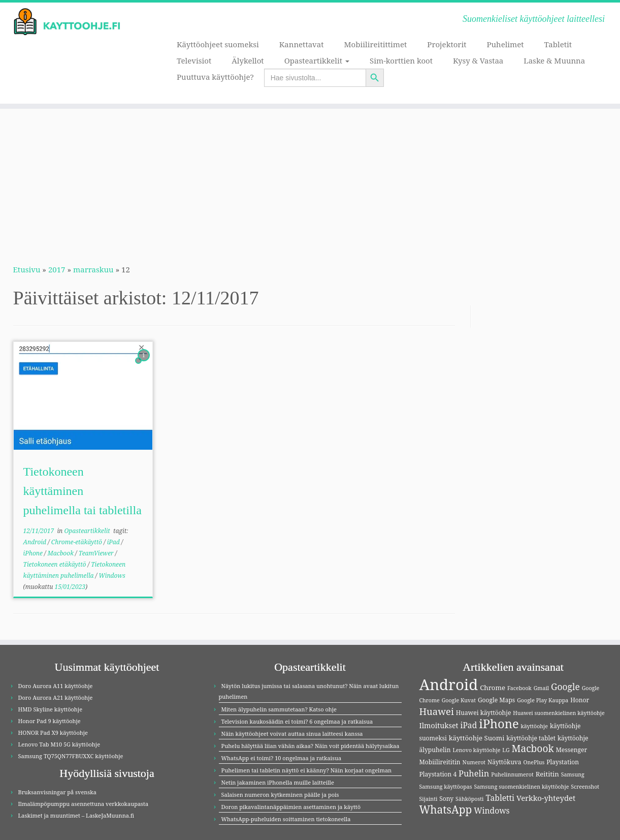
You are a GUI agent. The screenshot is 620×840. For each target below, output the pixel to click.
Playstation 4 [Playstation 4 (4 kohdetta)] (438, 774)
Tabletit (558, 44)
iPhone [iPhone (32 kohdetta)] (499, 724)
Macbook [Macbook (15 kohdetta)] (532, 749)
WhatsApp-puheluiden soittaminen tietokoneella (286, 819)
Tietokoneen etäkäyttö (56, 564)
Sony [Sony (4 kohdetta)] (446, 799)
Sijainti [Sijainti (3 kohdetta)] (429, 799)
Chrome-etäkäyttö (77, 542)
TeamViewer (97, 553)
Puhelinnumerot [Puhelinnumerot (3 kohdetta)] (512, 774)
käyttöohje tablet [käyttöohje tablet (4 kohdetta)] (531, 738)
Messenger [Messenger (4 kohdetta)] (572, 750)
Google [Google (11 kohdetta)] (565, 687)
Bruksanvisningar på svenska (57, 792)
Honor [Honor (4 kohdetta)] (580, 700)
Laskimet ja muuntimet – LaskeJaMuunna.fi (76, 815)
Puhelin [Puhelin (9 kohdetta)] (474, 773)
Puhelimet (505, 44)
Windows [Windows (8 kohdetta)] (492, 811)
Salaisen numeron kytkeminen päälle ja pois (280, 795)
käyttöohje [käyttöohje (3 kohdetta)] (535, 726)
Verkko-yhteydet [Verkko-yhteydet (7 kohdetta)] (546, 798)
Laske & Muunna (554, 60)
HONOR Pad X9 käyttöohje (53, 733)
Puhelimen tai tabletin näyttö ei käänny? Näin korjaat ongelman (307, 770)
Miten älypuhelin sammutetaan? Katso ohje (279, 709)
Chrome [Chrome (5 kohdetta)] (493, 688)
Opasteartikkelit (317, 60)
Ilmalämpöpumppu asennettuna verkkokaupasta (84, 804)
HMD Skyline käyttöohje (51, 709)
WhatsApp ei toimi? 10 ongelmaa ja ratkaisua (282, 758)
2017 (57, 269)
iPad (114, 542)
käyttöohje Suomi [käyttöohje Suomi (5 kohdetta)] (477, 738)
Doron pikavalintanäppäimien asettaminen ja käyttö (291, 807)
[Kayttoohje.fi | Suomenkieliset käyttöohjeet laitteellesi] (72, 22)
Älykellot (248, 60)
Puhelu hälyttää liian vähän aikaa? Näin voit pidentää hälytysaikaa (311, 746)
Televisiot (194, 60)
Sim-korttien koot (401, 60)
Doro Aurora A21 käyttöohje (56, 697)
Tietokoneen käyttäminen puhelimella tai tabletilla (83, 491)
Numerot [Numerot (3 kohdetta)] (474, 762)
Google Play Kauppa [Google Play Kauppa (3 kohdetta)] (543, 700)
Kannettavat (302, 44)
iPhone (34, 553)
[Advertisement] (310, 180)
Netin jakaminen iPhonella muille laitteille (278, 782)
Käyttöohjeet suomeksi (218, 44)
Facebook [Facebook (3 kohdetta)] (519, 688)
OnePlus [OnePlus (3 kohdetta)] (534, 762)
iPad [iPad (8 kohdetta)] (468, 725)
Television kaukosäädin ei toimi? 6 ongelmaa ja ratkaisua (297, 721)
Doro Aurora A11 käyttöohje (56, 686)
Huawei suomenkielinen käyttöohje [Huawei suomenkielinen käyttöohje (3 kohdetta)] (559, 713)
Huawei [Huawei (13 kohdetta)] (437, 711)
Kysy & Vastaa (478, 60)
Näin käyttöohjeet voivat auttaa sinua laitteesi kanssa (292, 734)
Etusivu (27, 269)
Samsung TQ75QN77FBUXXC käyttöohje (71, 756)
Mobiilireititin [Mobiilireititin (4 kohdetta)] (440, 762)
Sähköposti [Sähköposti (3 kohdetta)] (469, 799)
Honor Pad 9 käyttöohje (50, 721)
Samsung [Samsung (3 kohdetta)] (573, 774)
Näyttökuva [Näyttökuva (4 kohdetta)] (504, 762)
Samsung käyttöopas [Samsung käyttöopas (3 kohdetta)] (446, 787)
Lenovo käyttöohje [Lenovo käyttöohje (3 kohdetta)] (476, 750)
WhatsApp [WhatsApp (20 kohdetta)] (446, 810)
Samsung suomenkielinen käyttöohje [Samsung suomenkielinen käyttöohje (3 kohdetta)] (521, 787)
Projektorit (447, 44)
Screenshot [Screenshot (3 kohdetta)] (585, 787)
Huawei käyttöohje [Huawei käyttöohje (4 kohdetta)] (484, 713)
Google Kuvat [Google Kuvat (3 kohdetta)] (459, 700)
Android (36, 542)
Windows (112, 575)
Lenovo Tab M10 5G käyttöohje (59, 744)
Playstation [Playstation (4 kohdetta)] (563, 762)
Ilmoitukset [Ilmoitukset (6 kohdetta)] (439, 725)
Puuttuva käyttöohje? (215, 77)
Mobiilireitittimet (376, 44)
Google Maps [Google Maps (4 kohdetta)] (496, 700)
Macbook (62, 553)
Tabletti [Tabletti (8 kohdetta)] (500, 798)
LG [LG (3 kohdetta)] (506, 750)
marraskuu (93, 269)
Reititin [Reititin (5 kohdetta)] (547, 774)
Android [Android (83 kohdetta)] (449, 685)
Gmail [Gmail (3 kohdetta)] (541, 688)
